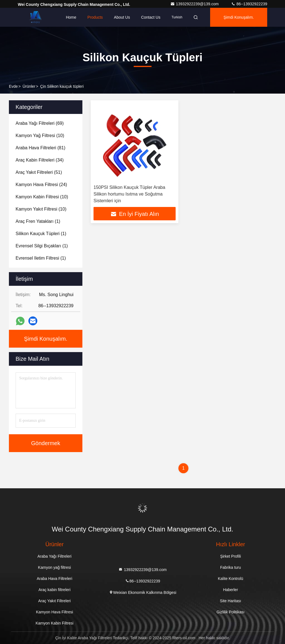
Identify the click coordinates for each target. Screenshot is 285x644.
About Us (122, 17)
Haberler (230, 590)
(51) (39, 172)
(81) (40, 148)
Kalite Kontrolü (231, 579)
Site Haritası (230, 601)
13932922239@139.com (195, 4)
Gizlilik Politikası (230, 612)
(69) (40, 123)
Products (95, 17)
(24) (41, 185)
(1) (38, 221)
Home (71, 17)
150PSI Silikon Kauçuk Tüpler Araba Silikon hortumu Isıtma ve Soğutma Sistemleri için (129, 194)
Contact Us (151, 17)
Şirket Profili (231, 556)
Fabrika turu (231, 567)
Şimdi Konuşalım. (239, 17)
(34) (40, 160)
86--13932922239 (249, 4)
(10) (40, 136)
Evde (13, 86)
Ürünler (29, 86)
